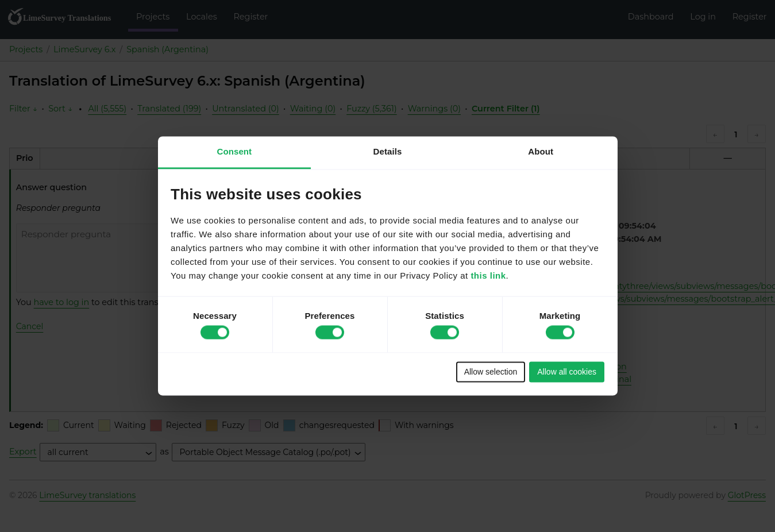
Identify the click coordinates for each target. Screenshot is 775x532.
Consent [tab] (234, 151)
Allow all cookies (567, 372)
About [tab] (541, 151)
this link (488, 276)
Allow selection (491, 372)
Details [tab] (388, 151)
